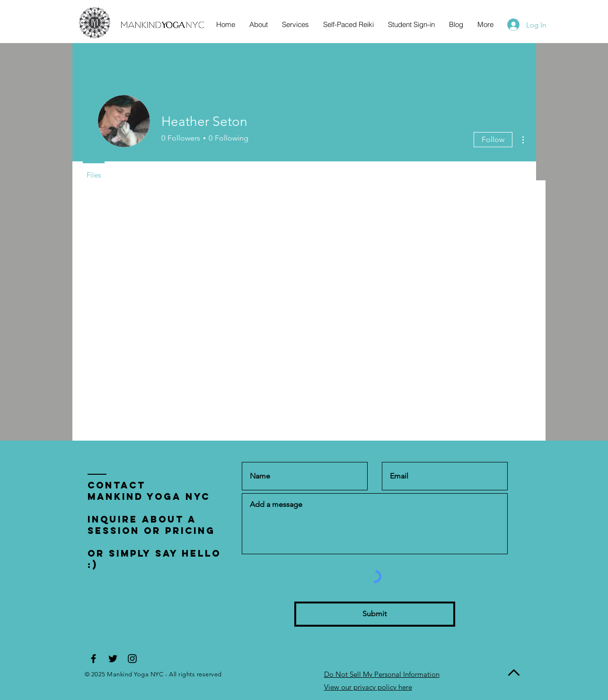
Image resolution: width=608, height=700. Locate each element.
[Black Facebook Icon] (93, 659)
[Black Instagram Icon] (132, 659)
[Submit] (375, 614)
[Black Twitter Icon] (113, 659)
